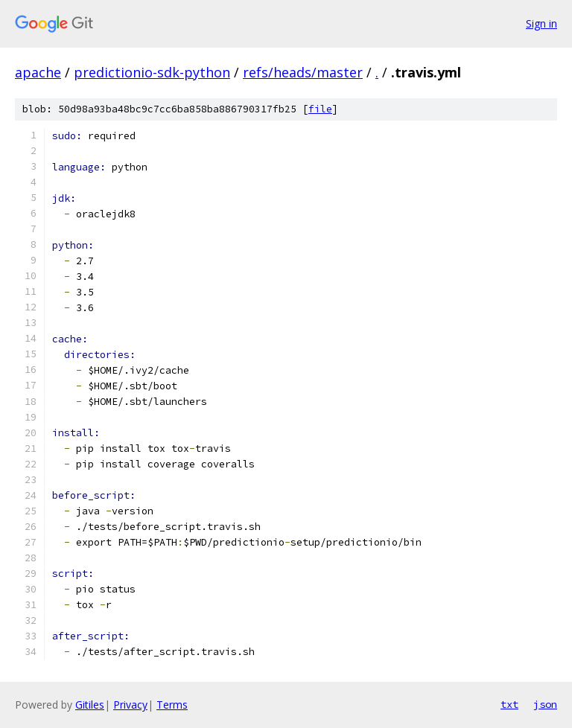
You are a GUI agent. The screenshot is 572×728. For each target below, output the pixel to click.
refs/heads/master (303, 72)
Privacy (130, 705)
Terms (172, 705)
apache (38, 72)
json (545, 704)
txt (509, 704)
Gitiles (90, 705)
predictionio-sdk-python (152, 72)
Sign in (541, 23)
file (320, 109)
